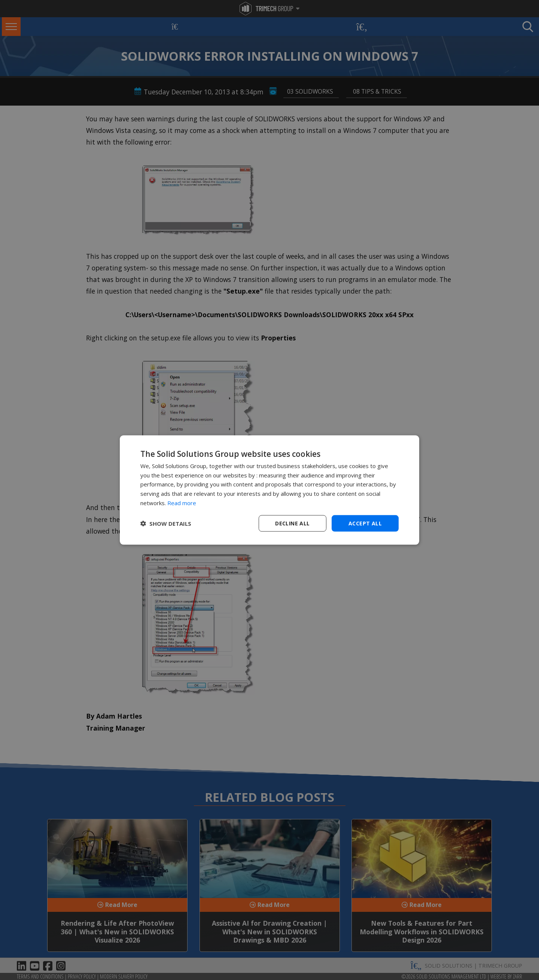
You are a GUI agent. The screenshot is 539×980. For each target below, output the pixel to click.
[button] (166, 524)
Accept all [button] (365, 523)
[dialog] (269, 490)
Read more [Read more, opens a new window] (182, 503)
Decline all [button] (292, 523)
